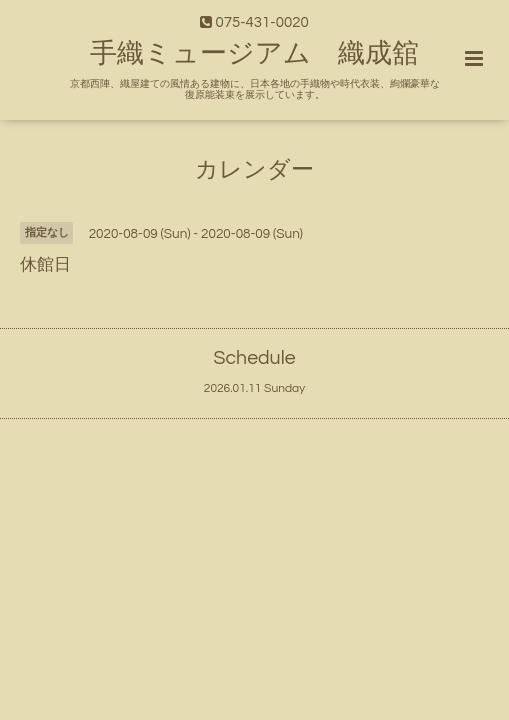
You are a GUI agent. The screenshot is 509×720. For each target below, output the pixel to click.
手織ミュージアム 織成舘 (254, 54)
